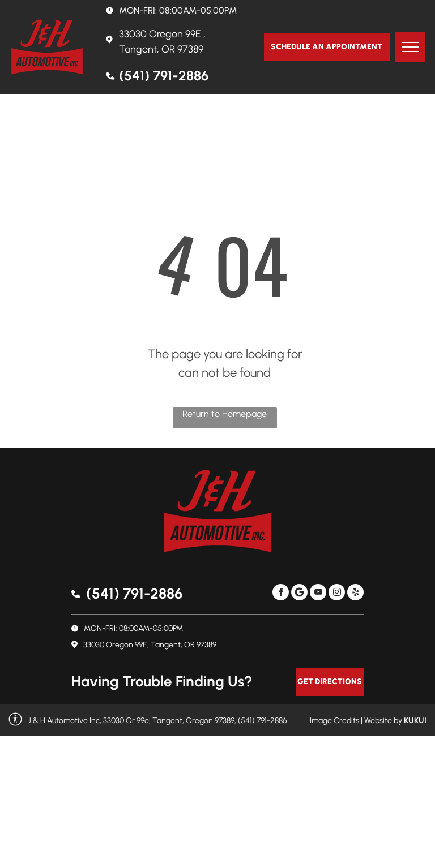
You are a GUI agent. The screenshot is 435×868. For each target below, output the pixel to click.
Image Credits (334, 721)
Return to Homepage (225, 414)
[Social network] (299, 594)
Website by (383, 721)
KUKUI (415, 721)
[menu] (410, 47)
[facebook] (281, 594)
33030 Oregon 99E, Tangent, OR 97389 (150, 645)
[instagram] (337, 594)
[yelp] (355, 594)
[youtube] (318, 594)
